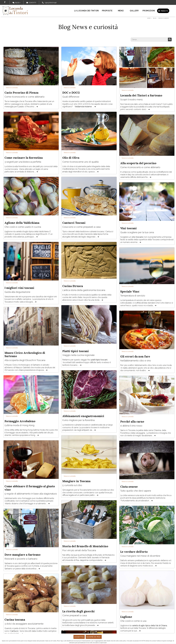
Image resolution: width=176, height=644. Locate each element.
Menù (121, 11)
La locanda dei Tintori (86, 11)
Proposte (107, 11)
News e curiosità (12, 88)
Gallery (134, 11)
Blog (16, 3)
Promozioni (149, 11)
